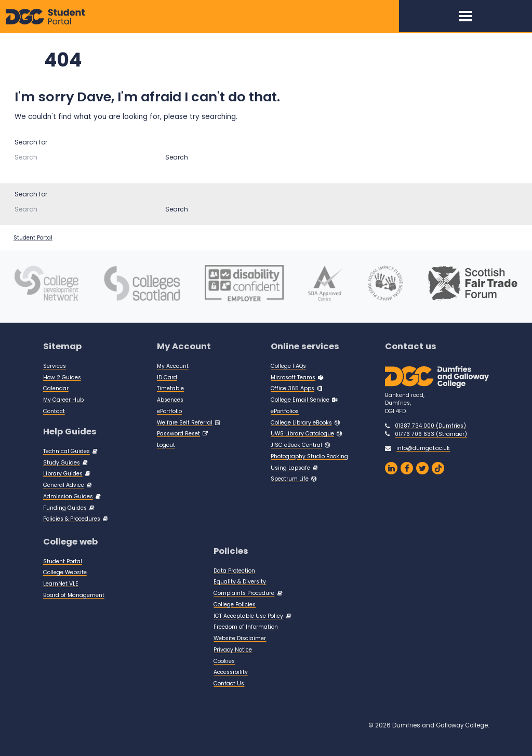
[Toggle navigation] (465, 16)
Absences (170, 400)
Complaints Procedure (244, 593)
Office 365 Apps (292, 388)
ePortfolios (285, 411)
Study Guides (62, 463)
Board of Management (74, 595)
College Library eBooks (301, 423)
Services (55, 366)
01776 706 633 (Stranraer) (431, 434)
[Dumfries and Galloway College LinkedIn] (391, 468)
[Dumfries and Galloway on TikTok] (438, 468)
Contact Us (229, 684)
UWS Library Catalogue (302, 434)
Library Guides (63, 474)
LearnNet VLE (61, 584)
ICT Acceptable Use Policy (248, 616)
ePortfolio (169, 411)
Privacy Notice (233, 650)
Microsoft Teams (293, 377)
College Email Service (300, 400)
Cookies (224, 661)
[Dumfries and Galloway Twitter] (422, 468)
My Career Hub (63, 400)
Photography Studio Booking (309, 456)
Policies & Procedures (72, 519)
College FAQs (288, 366)
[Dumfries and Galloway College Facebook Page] (407, 468)
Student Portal (33, 238)
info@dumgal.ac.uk (423, 448)
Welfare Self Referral (185, 423)
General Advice (64, 485)
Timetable (170, 388)
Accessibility (231, 672)
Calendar (56, 388)
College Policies (235, 605)
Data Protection (234, 571)
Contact (54, 411)
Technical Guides (66, 451)
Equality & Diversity (240, 582)
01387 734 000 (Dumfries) (430, 426)
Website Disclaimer (240, 638)
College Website (65, 572)
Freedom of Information (246, 627)
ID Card (167, 377)
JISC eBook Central (296, 445)
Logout (166, 445)
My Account (173, 366)
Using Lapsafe (290, 468)
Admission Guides (68, 496)
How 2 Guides (62, 377)
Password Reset (178, 434)
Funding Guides (65, 508)
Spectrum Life (290, 479)
